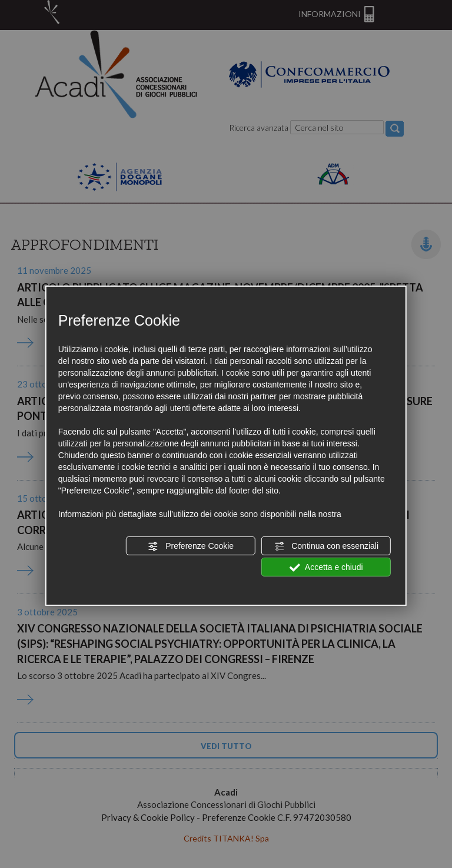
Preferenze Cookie (191, 546)
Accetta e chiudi (326, 568)
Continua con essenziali (326, 546)
